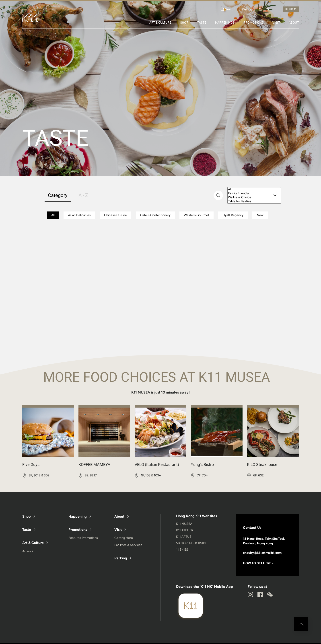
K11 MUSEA (184, 524)
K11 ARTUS (184, 537)
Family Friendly (254, 193)
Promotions (78, 530)
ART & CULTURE (160, 23)
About (119, 516)
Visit (118, 530)
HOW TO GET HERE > (258, 563)
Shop (27, 516)
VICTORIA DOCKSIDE (192, 543)
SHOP (184, 23)
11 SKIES (182, 550)
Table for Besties (254, 201)
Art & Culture (33, 543)
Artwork (28, 551)
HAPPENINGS (225, 23)
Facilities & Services (128, 545)
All (254, 189)
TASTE (202, 23)
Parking (247, 9)
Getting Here (124, 538)
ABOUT (294, 23)
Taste (27, 530)
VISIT (276, 23)
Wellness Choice (254, 197)
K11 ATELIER (185, 530)
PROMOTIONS (253, 23)
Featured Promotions (83, 538)
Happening (78, 516)
